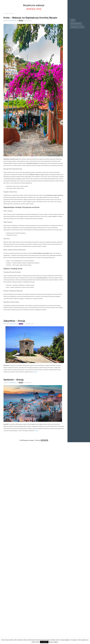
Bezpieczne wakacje (34, 5)
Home (73, 20)
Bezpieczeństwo (76, 24)
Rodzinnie (74, 27)
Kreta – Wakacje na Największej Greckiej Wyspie (30, 18)
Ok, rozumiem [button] (44, 642)
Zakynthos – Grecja (14, 321)
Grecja (21, 21)
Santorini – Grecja (14, 380)
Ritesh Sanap (44, 440)
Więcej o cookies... (54, 642)
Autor (81, 27)
